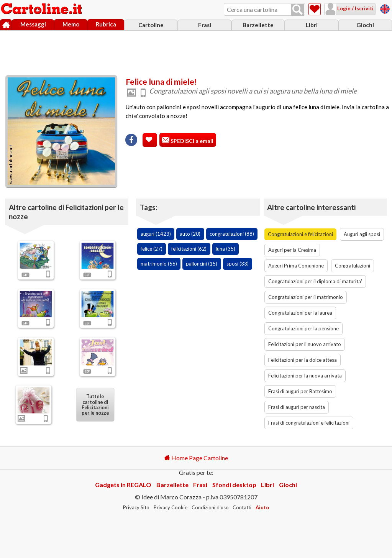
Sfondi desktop (234, 485)
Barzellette (258, 25)
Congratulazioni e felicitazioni (300, 234)
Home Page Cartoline (196, 458)
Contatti (242, 507)
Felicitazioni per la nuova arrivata (305, 376)
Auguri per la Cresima (292, 250)
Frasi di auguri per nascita (297, 407)
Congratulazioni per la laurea (300, 313)
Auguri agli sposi (362, 234)
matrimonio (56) (159, 264)
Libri (312, 25)
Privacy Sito (136, 507)
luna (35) (226, 249)
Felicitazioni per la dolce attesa (303, 360)
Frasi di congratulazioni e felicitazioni (309, 423)
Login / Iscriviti (355, 8)
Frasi (205, 25)
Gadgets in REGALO (123, 485)
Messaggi (33, 24)
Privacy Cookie (171, 507)
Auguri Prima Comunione (296, 266)
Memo (71, 24)
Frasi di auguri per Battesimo (300, 391)
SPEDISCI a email (191, 141)
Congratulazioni (353, 266)
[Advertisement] (196, 51)
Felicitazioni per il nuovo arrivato (305, 344)
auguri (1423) (156, 234)
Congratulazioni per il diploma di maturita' (315, 281)
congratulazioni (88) (232, 234)
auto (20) (190, 234)
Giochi (365, 25)
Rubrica (106, 24)
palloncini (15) (202, 264)
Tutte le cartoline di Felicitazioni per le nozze (95, 405)
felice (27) (152, 249)
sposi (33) (238, 264)
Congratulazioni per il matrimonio (306, 297)
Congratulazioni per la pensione (303, 328)
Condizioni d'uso (210, 507)
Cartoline (151, 25)
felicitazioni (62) (189, 249)
